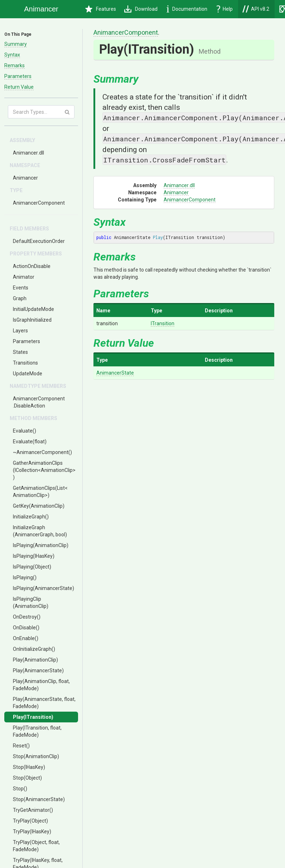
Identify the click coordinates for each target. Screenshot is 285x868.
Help (225, 9)
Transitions (25, 363)
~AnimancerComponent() (42, 452)
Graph (20, 298)
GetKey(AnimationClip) (39, 506)
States (20, 352)
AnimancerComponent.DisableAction (39, 402)
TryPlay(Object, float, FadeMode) (36, 846)
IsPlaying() (25, 577)
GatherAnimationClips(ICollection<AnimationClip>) (44, 470)
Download (141, 9)
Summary (16, 44)
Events (21, 288)
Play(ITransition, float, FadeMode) (37, 731)
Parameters (18, 76)
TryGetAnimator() (33, 810)
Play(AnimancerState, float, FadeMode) (44, 703)
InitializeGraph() (31, 517)
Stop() (20, 789)
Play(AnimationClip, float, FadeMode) (41, 685)
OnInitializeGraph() (34, 649)
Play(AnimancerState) (38, 670)
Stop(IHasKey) (29, 767)
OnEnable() (26, 638)
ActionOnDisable (32, 266)
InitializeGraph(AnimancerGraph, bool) (40, 531)
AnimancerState (115, 373)
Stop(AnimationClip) (36, 756)
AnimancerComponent (39, 203)
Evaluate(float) (30, 442)
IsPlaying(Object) (32, 567)
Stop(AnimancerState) (39, 799)
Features (101, 9)
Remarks (15, 65)
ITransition (163, 323)
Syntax (12, 55)
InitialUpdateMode (33, 309)
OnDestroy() (27, 617)
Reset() (21, 746)
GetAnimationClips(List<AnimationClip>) (40, 492)
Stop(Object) (27, 778)
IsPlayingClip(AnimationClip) (31, 603)
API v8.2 (256, 9)
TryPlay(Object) (30, 821)
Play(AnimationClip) (35, 660)
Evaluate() (25, 431)
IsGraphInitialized (32, 320)
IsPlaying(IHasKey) (34, 556)
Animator (24, 277)
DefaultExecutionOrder (39, 241)
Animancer (25, 178)
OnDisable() (26, 628)
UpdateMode (28, 374)
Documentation (187, 9)
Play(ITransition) (33, 717)
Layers (20, 331)
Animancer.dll (28, 153)
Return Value (19, 87)
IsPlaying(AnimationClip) (41, 545)
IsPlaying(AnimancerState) (44, 588)
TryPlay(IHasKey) (32, 832)
